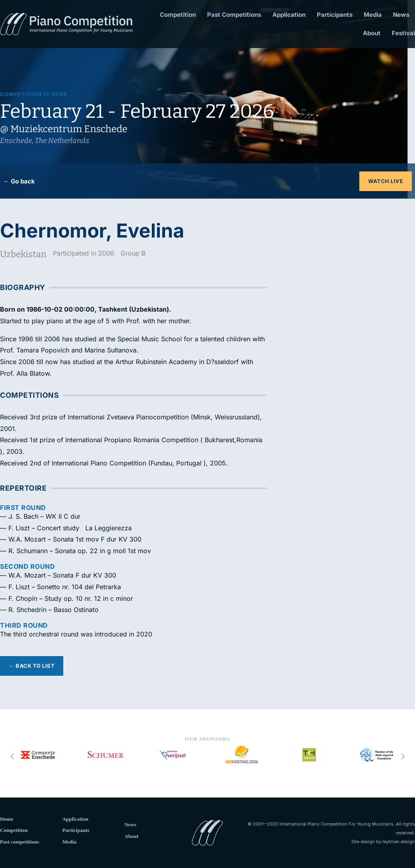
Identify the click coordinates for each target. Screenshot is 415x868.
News (401, 15)
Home (7, 819)
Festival (403, 33)
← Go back (19, 181)
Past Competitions (234, 15)
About (372, 33)
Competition (178, 15)
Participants (335, 15)
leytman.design (399, 842)
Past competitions (20, 842)
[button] (12, 757)
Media (373, 15)
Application (289, 15)
